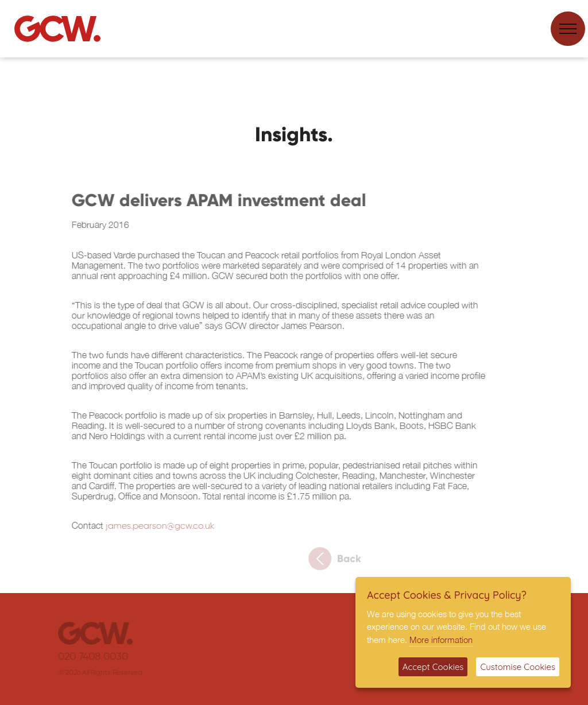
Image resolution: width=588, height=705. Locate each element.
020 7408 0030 (98, 657)
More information (441, 640)
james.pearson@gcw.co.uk (157, 529)
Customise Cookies (518, 667)
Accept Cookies (433, 667)
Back (340, 561)
